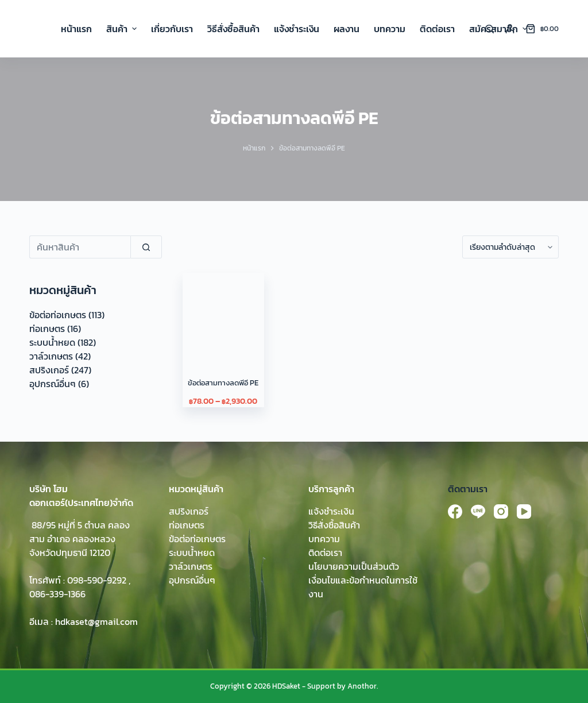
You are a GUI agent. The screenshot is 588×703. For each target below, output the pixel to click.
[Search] (490, 29)
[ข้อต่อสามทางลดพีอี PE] (223, 313)
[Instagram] (501, 511)
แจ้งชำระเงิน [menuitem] (297, 29)
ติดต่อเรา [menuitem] (437, 29)
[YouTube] (524, 511)
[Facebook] (455, 511)
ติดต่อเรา (325, 553)
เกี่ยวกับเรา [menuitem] (172, 29)
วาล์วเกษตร (51, 356)
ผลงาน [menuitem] (347, 29)
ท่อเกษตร (47, 329)
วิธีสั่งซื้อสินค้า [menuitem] (233, 29)
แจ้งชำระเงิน (331, 511)
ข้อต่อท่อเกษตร (58, 315)
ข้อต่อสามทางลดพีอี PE (223, 383)
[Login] (510, 29)
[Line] (478, 511)
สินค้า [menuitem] (123, 29)
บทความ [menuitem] (390, 29)
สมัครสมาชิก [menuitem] (498, 29)
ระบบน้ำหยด (52, 342)
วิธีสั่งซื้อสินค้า (334, 525)
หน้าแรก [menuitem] (76, 29)
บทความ (324, 539)
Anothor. (363, 686)
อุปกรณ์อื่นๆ (53, 384)
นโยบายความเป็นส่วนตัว (354, 566)
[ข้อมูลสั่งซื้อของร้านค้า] (510, 247)
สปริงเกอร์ (49, 370)
